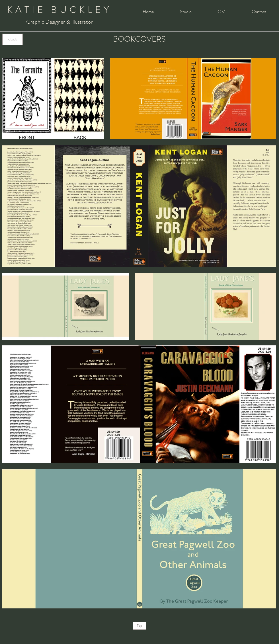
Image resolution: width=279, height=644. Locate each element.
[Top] (139, 626)
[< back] (13, 39)
